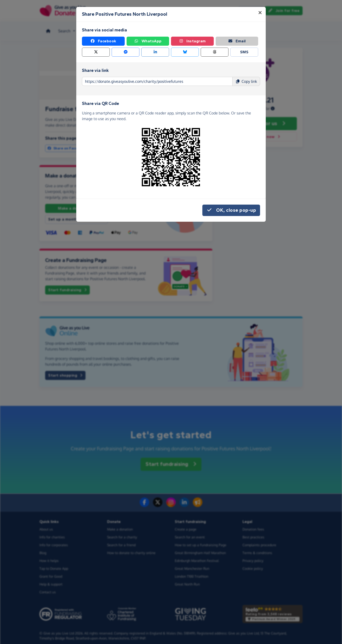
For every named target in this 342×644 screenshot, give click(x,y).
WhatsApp (148, 41)
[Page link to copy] (157, 81)
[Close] (260, 13)
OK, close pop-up (231, 210)
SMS (244, 52)
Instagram (192, 41)
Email (237, 41)
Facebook (103, 41)
